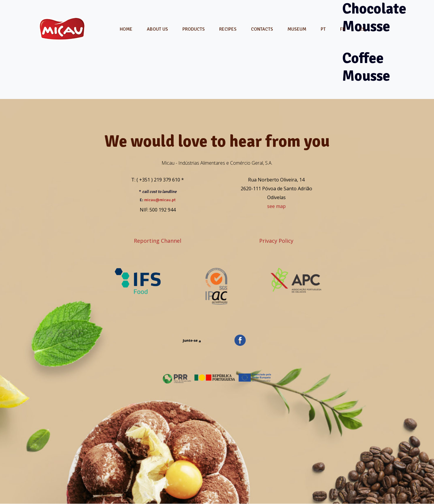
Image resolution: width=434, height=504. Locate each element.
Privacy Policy (276, 241)
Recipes (228, 29)
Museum (297, 29)
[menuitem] (323, 29)
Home (126, 29)
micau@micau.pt (160, 200)
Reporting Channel (158, 241)
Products (194, 29)
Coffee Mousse (366, 67)
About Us (157, 29)
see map (276, 206)
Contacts (262, 29)
